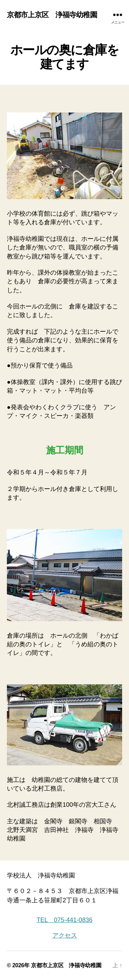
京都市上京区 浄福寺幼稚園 (52, 15)
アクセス (65, 935)
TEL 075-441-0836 (64, 920)
